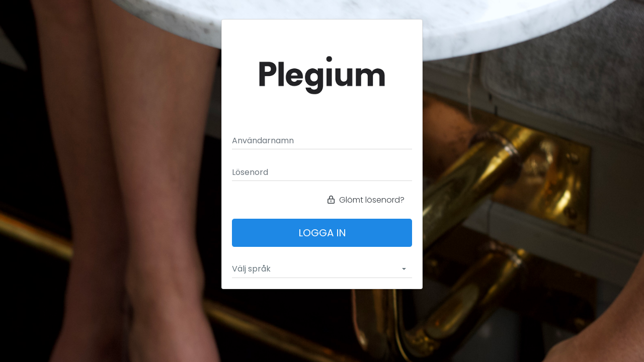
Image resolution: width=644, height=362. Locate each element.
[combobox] (322, 269)
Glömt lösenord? (366, 200)
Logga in (322, 233)
